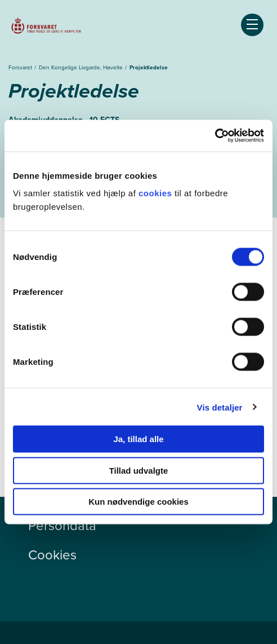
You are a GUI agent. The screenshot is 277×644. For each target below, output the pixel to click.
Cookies (52, 555)
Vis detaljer (220, 407)
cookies (157, 193)
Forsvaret (21, 67)
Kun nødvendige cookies (138, 502)
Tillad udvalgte (139, 470)
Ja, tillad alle (138, 439)
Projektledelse (149, 67)
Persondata (62, 526)
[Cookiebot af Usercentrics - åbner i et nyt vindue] (215, 136)
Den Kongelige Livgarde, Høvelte (82, 67)
